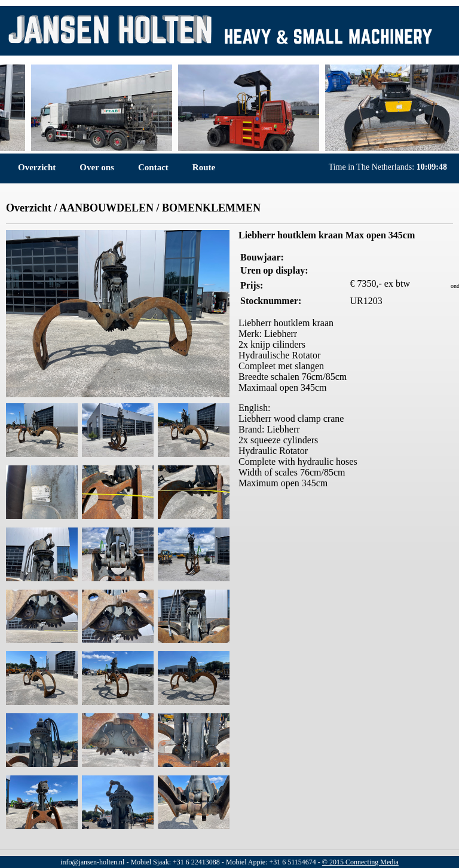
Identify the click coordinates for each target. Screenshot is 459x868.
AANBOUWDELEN (106, 208)
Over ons (97, 167)
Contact (153, 167)
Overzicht (37, 167)
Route (204, 167)
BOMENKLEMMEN (211, 208)
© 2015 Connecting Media (360, 862)
